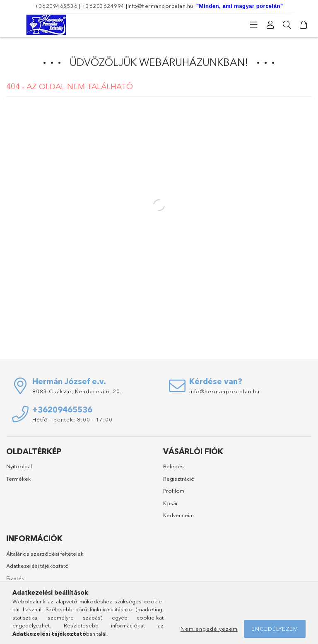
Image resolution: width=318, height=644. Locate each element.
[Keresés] (287, 25)
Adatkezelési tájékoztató (37, 566)
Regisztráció (179, 479)
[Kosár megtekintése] (304, 25)
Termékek (19, 479)
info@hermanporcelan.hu (160, 6)
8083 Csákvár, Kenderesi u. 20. (77, 391)
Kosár (171, 503)
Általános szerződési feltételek (45, 554)
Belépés (173, 466)
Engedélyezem (275, 629)
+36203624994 (103, 6)
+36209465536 (56, 6)
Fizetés (15, 578)
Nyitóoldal (19, 466)
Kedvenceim (178, 515)
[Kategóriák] (254, 25)
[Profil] (270, 25)
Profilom (174, 491)
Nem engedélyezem (209, 629)
